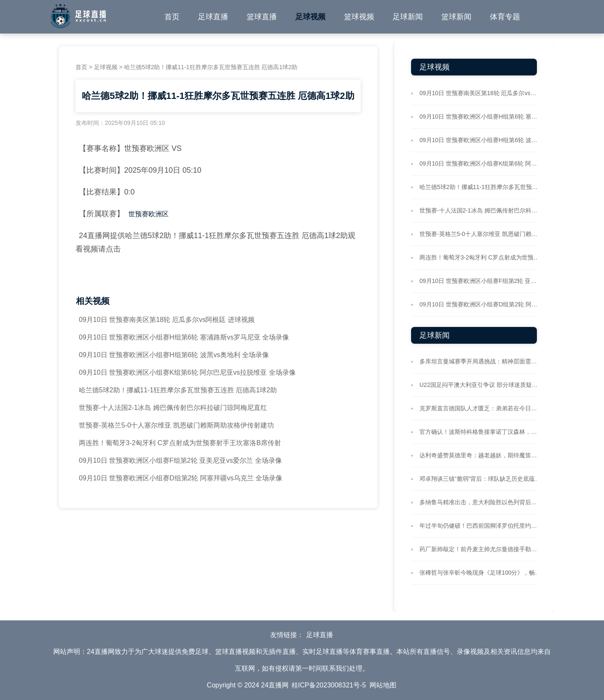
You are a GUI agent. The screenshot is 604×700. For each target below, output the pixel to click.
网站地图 (383, 685)
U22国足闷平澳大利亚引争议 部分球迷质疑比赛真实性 (480, 385)
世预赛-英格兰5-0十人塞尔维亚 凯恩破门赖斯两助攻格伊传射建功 (176, 425)
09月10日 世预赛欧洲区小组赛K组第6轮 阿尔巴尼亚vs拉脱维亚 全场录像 (187, 372)
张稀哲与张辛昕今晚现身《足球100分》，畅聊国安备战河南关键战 (480, 573)
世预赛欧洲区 (148, 214)
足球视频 (310, 17)
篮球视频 (359, 17)
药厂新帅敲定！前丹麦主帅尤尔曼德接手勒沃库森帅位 (480, 549)
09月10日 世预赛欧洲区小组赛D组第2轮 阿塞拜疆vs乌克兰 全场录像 (181, 478)
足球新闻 (408, 17)
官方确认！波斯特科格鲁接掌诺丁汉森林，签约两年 (480, 432)
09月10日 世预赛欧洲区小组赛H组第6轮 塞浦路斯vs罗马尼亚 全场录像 (184, 337)
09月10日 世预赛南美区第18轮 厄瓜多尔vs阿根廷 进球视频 (167, 320)
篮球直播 (262, 17)
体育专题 (505, 17)
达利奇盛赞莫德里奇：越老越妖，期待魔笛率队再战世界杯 (480, 455)
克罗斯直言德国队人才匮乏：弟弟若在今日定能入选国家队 (480, 408)
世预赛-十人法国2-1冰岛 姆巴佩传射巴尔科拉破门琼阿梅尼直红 (173, 408)
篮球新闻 (456, 17)
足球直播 (213, 17)
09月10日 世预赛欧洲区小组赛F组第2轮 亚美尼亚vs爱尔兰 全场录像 (180, 460)
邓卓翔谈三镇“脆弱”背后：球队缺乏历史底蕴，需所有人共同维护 (480, 479)
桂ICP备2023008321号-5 (329, 685)
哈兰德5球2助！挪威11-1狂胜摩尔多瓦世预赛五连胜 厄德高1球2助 (178, 390)
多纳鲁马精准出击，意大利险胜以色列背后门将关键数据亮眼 (480, 502)
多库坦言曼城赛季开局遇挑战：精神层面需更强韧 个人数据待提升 (480, 361)
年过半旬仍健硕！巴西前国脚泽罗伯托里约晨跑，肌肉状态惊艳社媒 (480, 526)
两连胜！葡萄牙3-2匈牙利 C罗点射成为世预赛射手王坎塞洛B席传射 (180, 443)
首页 (172, 17)
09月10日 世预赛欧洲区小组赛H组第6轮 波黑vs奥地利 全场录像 (174, 355)
